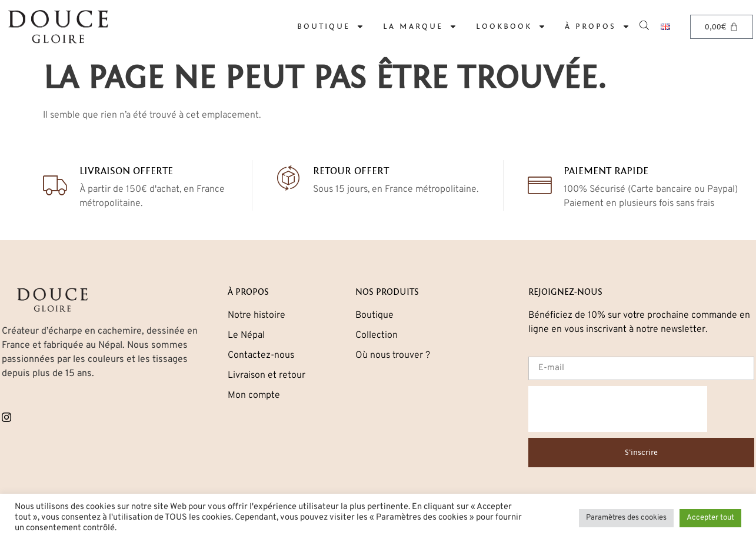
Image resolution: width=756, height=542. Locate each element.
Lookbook (511, 26)
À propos (597, 26)
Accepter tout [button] (710, 518)
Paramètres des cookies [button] (626, 518)
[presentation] (618, 409)
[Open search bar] (645, 24)
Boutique (331, 26)
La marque (420, 26)
